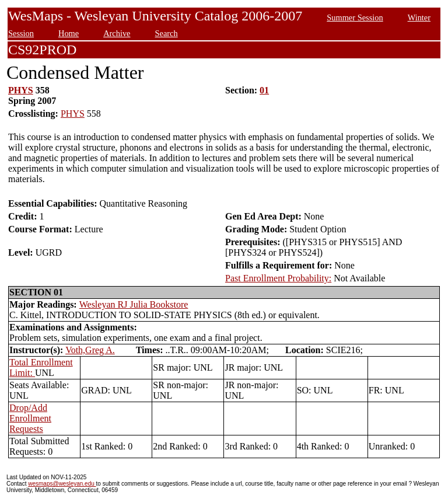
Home (69, 33)
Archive (117, 33)
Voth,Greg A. (90, 350)
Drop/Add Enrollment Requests (30, 418)
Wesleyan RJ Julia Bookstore (134, 304)
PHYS (21, 90)
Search (167, 33)
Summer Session (355, 18)
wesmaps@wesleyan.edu (62, 484)
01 (264, 90)
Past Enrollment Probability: (278, 278)
